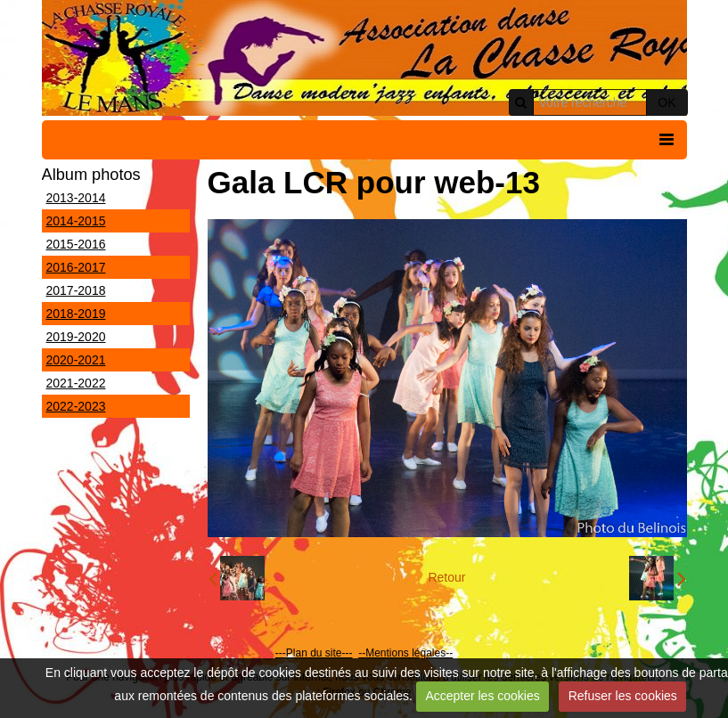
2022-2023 (76, 406)
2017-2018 (76, 290)
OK (667, 102)
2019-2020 (76, 337)
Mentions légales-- (409, 653)
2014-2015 (76, 221)
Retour (446, 577)
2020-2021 (76, 360)
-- (362, 653)
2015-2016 (76, 244)
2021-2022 (76, 383)
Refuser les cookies (623, 696)
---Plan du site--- (314, 653)
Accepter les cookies (482, 696)
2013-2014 (76, 198)
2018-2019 (76, 314)
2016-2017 (76, 267)
